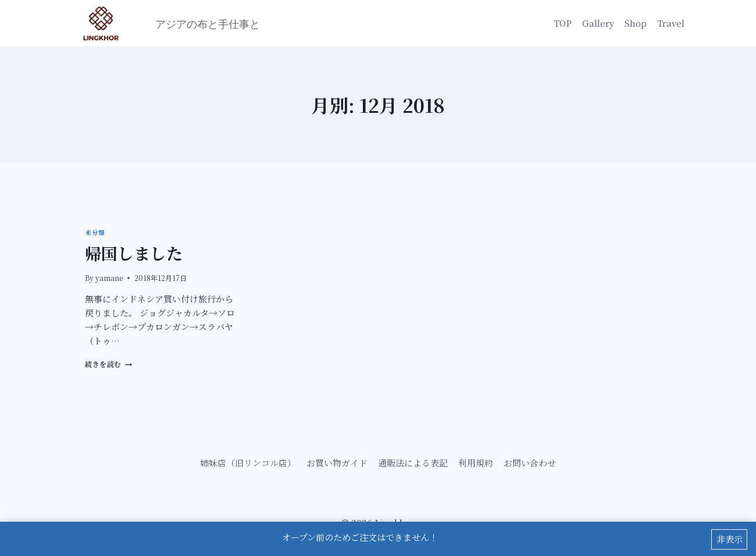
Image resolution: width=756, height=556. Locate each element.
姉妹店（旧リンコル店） (248, 463)
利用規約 (476, 463)
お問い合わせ (530, 463)
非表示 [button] (730, 539)
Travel (671, 23)
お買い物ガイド (337, 463)
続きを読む (108, 364)
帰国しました (134, 253)
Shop (636, 23)
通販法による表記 (413, 463)
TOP (563, 23)
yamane (109, 278)
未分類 (95, 232)
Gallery (598, 23)
